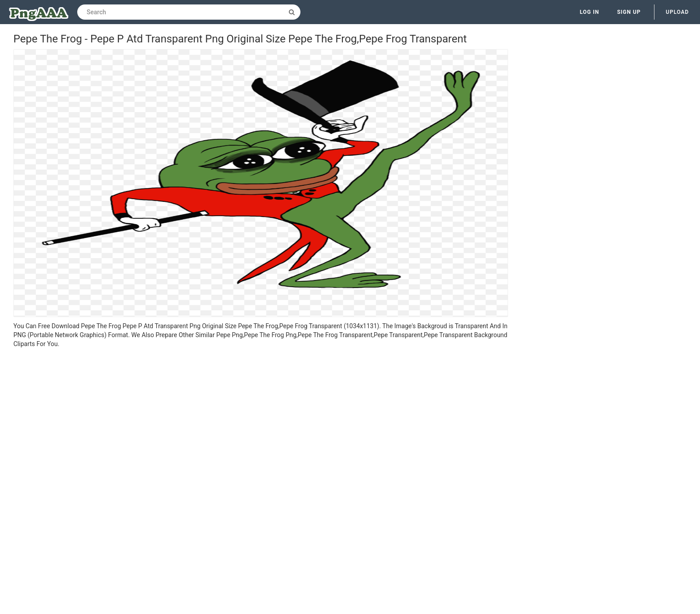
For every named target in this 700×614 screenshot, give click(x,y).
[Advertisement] (261, 415)
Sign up (629, 12)
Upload (677, 12)
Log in (590, 12)
